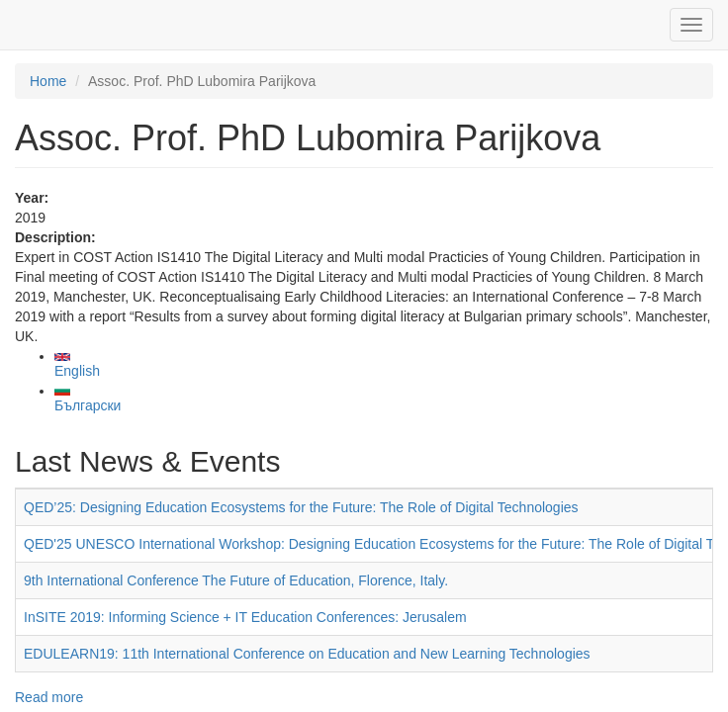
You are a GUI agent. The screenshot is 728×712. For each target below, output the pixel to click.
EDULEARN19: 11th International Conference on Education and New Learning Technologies (307, 654)
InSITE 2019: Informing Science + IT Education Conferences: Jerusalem (245, 617)
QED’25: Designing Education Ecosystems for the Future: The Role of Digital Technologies (301, 507)
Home (48, 81)
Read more (49, 697)
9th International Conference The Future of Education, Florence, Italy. (236, 580)
